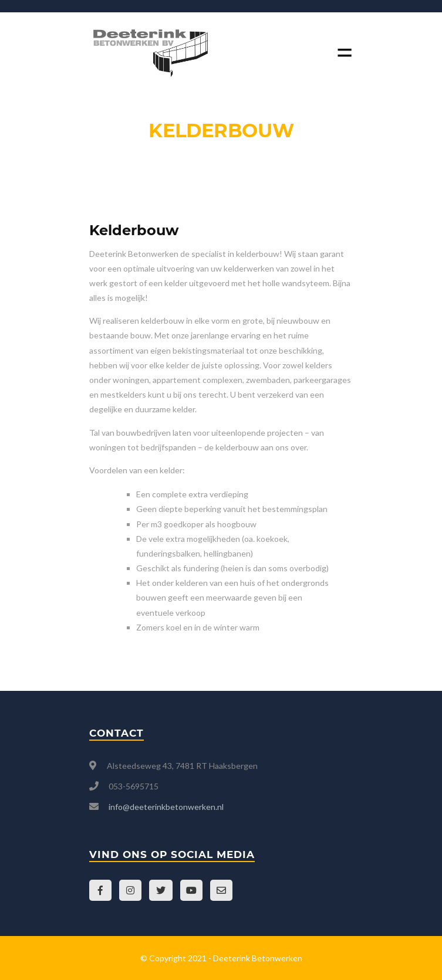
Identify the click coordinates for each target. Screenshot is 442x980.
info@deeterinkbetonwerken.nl (166, 807)
